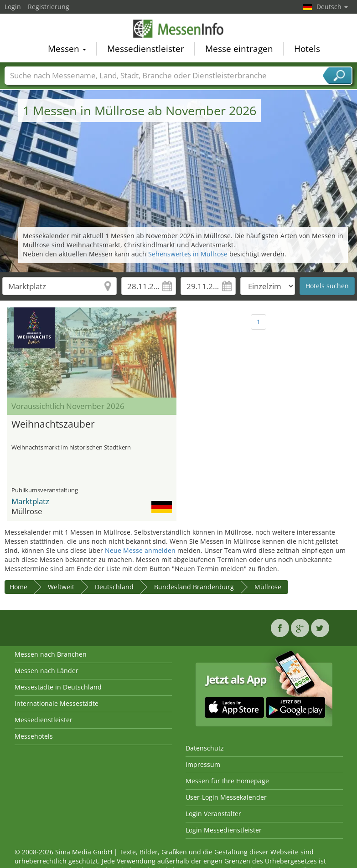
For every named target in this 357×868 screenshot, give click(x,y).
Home (18, 587)
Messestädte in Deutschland (58, 687)
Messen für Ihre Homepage (227, 781)
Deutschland (114, 587)
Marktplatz (30, 501)
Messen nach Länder (47, 671)
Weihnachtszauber (53, 424)
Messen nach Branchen (51, 654)
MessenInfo (179, 30)
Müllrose (268, 587)
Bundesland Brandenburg (194, 587)
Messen (67, 50)
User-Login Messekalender (226, 797)
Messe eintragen (239, 50)
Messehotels (34, 736)
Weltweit (61, 587)
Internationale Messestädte (57, 703)
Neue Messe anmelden (140, 550)
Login (13, 7)
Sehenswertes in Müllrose (188, 254)
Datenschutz (205, 748)
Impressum (203, 764)
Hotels (307, 50)
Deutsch (332, 7)
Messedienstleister (146, 50)
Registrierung (49, 7)
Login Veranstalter (213, 814)
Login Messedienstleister (224, 830)
